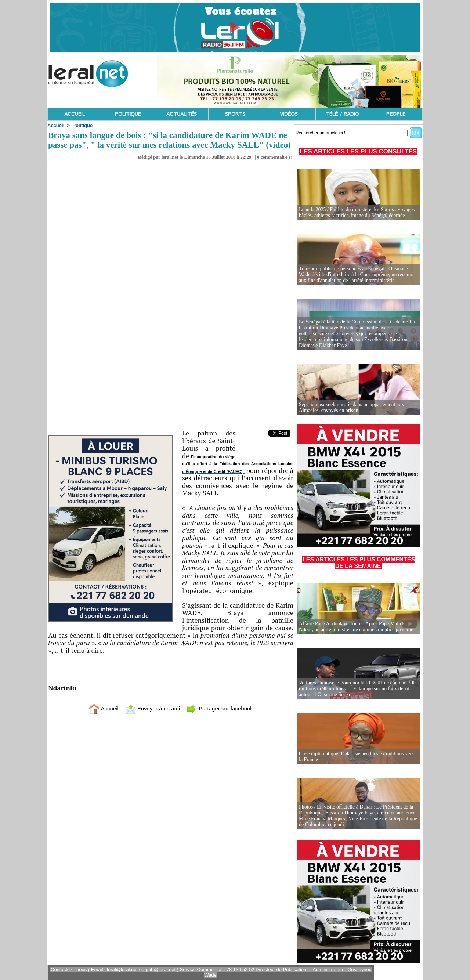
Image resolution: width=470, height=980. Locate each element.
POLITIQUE (128, 114)
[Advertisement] (171, 375)
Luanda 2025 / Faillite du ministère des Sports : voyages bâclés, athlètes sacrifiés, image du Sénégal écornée (357, 212)
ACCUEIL (75, 114)
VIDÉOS (289, 114)
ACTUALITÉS (182, 114)
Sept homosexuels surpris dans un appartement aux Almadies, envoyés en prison (351, 407)
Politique (82, 125)
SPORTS (235, 114)
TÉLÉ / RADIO (342, 114)
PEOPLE (396, 114)
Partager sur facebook (220, 708)
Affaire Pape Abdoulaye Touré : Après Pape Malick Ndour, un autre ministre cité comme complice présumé (356, 627)
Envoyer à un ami (153, 708)
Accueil (56, 125)
